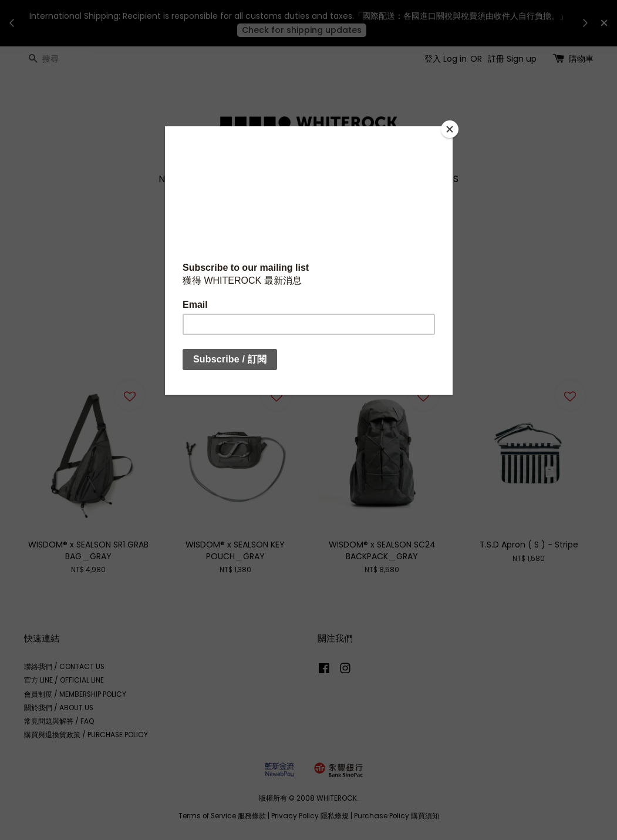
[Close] (450, 129)
